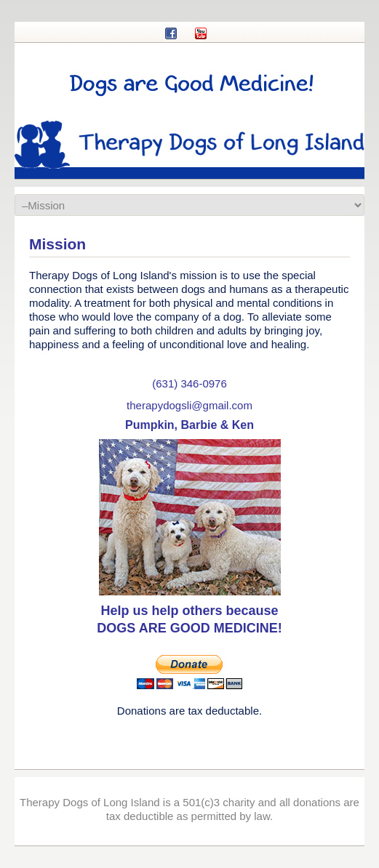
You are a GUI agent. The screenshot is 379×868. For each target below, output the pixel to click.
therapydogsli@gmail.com (189, 405)
